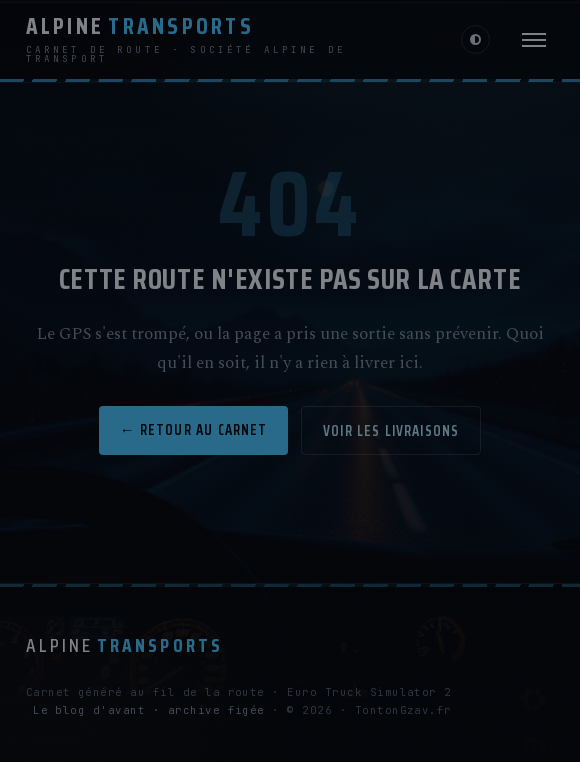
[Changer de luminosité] (475, 39)
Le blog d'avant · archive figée (149, 710)
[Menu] (534, 40)
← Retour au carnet (194, 429)
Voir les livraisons (391, 430)
